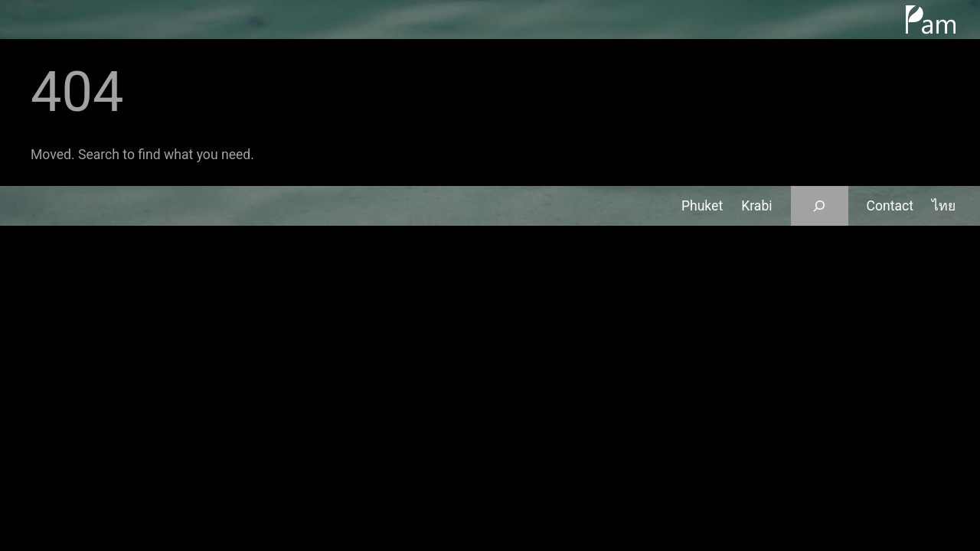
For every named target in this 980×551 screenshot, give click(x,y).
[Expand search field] (820, 205)
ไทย (944, 206)
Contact (890, 206)
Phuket (702, 206)
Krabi (756, 206)
